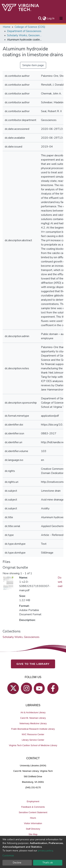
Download (60, 582)
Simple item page (33, 65)
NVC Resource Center (33, 734)
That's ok (48, 863)
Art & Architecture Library (33, 712)
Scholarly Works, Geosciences (25, 35)
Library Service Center (33, 740)
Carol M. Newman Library (33, 718)
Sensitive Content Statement (33, 812)
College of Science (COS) (30, 27)
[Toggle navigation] (61, 18)
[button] (44, 18)
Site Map (33, 834)
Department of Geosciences (24, 31)
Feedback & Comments (33, 807)
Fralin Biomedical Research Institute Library (33, 729)
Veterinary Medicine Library (33, 723)
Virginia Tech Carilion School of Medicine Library (33, 745)
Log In (51, 18)
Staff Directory (33, 829)
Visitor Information (33, 823)
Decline (17, 863)
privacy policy (45, 851)
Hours (33, 818)
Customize (8, 856)
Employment (33, 801)
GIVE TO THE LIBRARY (33, 664)
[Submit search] (40, 18)
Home (7, 27)
